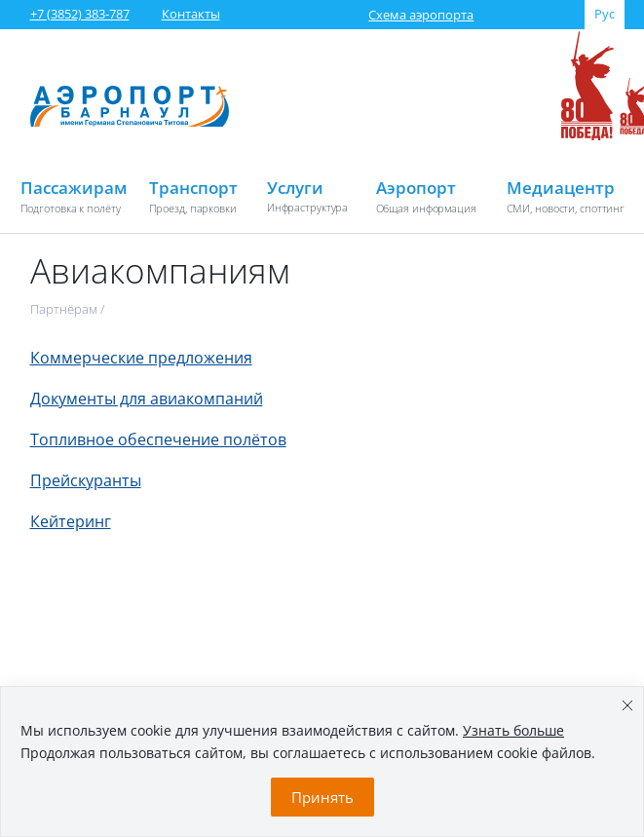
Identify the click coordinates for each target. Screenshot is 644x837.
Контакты (191, 14)
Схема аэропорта (421, 15)
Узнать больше (513, 730)
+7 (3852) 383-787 (80, 14)
